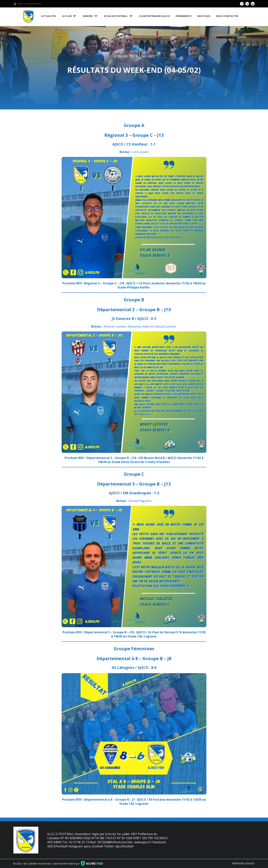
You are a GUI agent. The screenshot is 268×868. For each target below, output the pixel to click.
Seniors (148, 56)
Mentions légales (244, 863)
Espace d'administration (27, 4)
